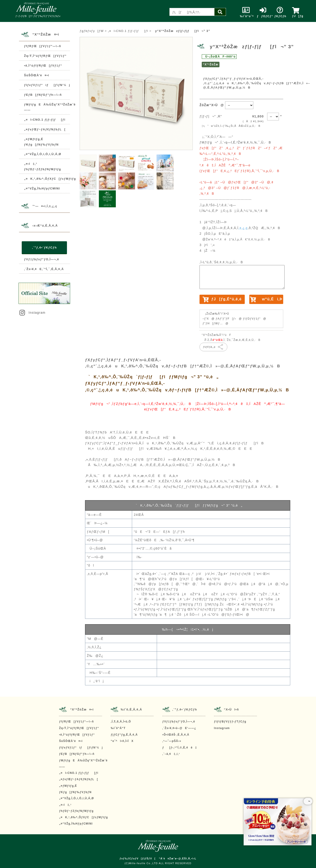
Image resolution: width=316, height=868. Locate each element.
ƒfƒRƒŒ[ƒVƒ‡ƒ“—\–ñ (43, 46)
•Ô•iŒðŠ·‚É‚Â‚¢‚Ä (176, 735)
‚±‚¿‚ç (243, 228)
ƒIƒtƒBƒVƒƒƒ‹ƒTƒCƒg (230, 722)
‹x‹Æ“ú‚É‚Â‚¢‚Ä (45, 226)
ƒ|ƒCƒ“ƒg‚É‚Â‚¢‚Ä (124, 735)
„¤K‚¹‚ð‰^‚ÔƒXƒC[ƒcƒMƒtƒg (50, 179)
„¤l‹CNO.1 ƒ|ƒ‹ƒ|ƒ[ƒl (45, 120)
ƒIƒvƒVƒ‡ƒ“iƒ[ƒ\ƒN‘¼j (47, 85)
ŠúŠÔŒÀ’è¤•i (37, 75)
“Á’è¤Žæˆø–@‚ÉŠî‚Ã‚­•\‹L (178, 858)
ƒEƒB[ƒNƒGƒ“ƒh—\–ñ (43, 95)
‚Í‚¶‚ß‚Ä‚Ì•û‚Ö (121, 722)
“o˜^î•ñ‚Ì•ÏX (122, 741)
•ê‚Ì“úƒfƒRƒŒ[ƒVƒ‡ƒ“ (43, 66)
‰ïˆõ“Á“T (118, 728)
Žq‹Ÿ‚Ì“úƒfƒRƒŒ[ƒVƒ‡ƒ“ (45, 56)
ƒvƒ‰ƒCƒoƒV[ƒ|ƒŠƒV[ (138, 858)
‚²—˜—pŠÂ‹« (172, 741)
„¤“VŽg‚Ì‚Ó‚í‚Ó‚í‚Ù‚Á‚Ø (43, 154)
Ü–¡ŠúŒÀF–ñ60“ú (219, 57)
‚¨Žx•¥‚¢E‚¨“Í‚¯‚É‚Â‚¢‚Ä (44, 269)
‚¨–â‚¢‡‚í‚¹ (171, 754)
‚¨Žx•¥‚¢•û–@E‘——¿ (179, 728)
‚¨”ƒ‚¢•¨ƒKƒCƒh (44, 247)
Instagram (32, 313)
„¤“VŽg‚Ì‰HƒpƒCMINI (42, 188)
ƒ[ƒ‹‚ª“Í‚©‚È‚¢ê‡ (180, 748)
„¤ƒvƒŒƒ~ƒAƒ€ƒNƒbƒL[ (45, 129)
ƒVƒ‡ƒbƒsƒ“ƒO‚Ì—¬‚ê (42, 259)
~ (308, 801)
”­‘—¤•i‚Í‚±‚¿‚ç (45, 206)
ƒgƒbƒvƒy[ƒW (92, 31)
